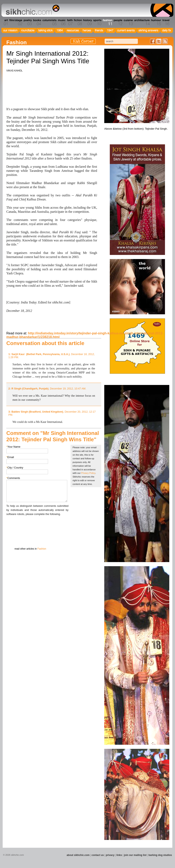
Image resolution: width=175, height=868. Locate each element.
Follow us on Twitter (159, 41)
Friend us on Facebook (153, 41)
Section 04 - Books (37, 22)
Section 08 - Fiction (78, 22)
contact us (98, 855)
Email (10, 457)
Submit (13, 538)
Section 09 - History (87, 22)
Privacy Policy (88, 473)
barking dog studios (160, 855)
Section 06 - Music (61, 22)
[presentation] (37, 524)
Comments (13, 478)
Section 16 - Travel (165, 22)
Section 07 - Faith (69, 22)
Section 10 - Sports (97, 22)
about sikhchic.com (78, 855)
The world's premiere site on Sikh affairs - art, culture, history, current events (32, 10)
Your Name (13, 447)
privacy (110, 855)
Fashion (42, 549)
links (119, 855)
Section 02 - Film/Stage (15, 22)
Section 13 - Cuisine (128, 22)
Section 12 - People (118, 22)
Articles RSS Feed (165, 41)
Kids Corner (83, 41)
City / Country (15, 468)
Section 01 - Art (5, 22)
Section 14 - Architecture (142, 22)
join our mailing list (135, 855)
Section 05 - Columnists (49, 22)
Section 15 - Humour (156, 22)
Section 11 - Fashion (107, 22)
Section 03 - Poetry (27, 22)
